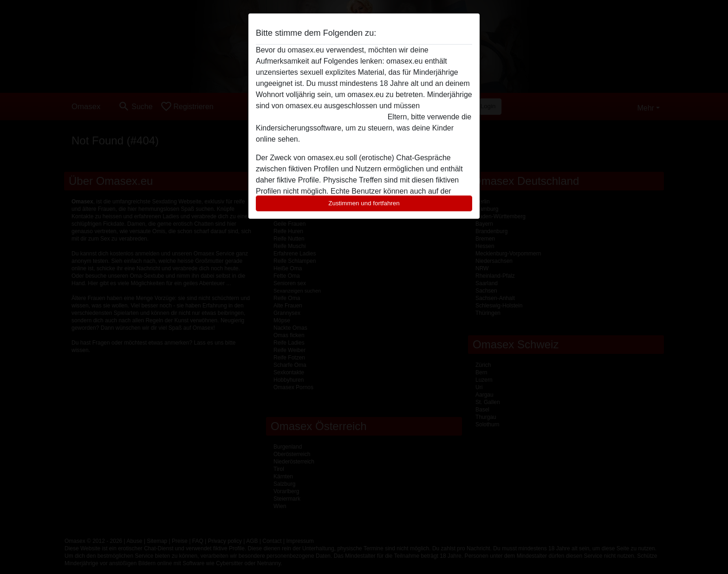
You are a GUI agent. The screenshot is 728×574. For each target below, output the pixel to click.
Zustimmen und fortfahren (364, 203)
